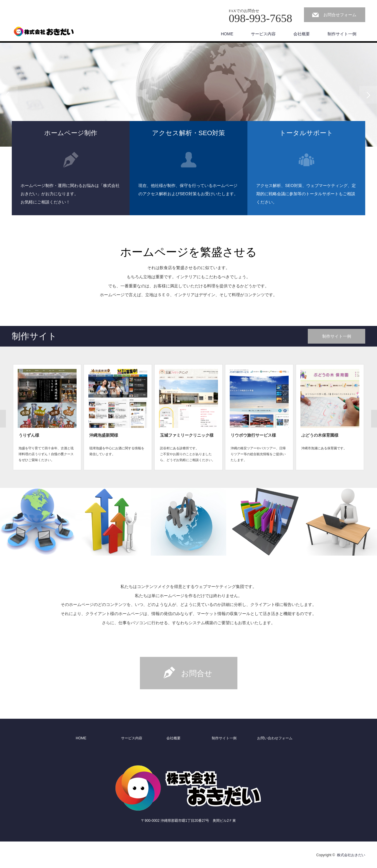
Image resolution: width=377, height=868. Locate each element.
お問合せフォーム (340, 15)
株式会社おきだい (351, 855)
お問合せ (197, 673)
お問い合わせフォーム (275, 738)
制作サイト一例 (342, 34)
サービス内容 (263, 34)
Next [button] (368, 95)
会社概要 (302, 34)
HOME (227, 34)
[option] (188, 95)
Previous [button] (9, 95)
